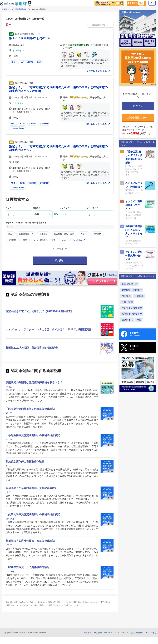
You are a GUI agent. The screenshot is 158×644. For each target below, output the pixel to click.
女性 (25, 240)
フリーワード (65, 208)
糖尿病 (84, 234)
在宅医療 (32, 124)
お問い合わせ (137, 633)
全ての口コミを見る (98, 71)
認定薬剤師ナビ (22, 9)
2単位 (13, 124)
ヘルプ (125, 633)
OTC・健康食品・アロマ (45, 240)
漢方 (10, 234)
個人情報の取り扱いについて (107, 633)
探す (60, 260)
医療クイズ (127, 320)
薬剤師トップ (7, 9)
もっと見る (79, 240)
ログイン (152, 3)
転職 (139, 320)
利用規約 (88, 633)
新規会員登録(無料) (138, 118)
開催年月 (37, 208)
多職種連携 (44, 124)
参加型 (22, 124)
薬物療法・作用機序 (132, 290)
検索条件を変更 (101, 25)
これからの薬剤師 (26, 62)
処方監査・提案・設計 (64, 234)
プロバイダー (93, 208)
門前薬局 (126, 296)
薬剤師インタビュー (132, 314)
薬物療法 (44, 234)
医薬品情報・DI (26, 234)
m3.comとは (151, 633)
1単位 (13, 62)
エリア (9, 208)
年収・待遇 (127, 302)
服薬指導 (139, 296)
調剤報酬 (97, 234)
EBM (39, 62)
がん (64, 240)
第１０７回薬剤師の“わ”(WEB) (29, 38)
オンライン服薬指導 (132, 308)
